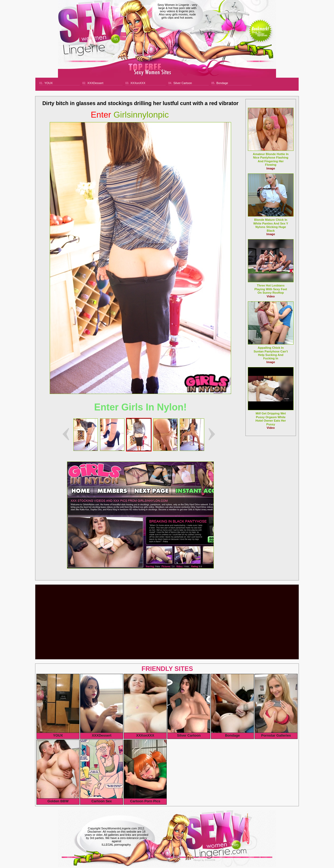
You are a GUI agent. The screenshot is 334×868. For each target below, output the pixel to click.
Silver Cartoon (183, 83)
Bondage (222, 83)
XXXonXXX (138, 83)
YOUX (49, 83)
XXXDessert (95, 83)
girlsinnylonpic (130, 115)
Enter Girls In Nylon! (140, 407)
